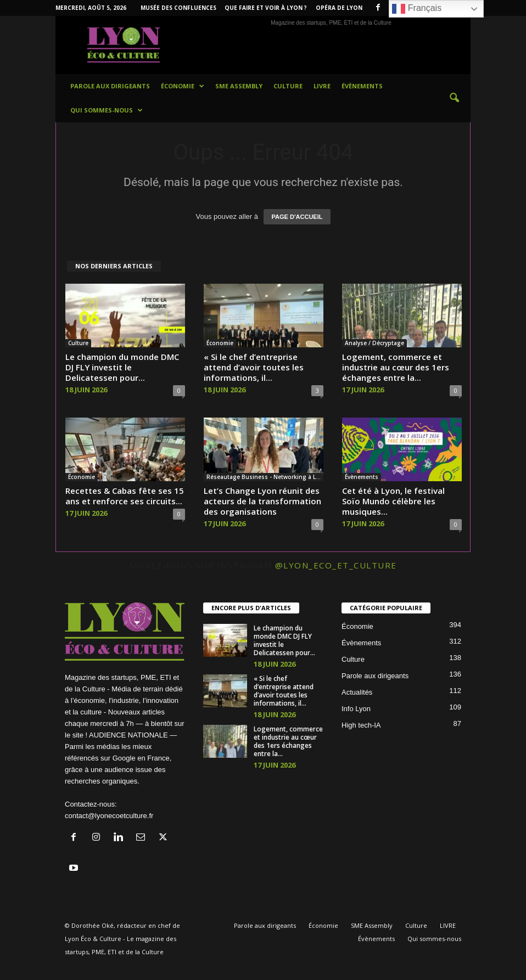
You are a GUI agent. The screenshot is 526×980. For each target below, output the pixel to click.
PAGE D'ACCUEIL (297, 217)
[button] (454, 98)
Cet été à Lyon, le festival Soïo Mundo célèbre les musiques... (393, 501)
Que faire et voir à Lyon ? (266, 8)
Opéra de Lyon (339, 8)
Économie (183, 86)
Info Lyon (356, 709)
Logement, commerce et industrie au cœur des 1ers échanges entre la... (396, 367)
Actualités (357, 692)
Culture (288, 86)
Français (417, 9)
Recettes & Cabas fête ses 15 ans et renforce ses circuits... (125, 496)
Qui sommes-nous (107, 110)
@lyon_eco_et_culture (336, 565)
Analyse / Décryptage (374, 343)
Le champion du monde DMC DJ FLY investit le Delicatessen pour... (122, 367)
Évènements (362, 86)
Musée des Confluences (178, 8)
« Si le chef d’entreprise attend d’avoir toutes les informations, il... (254, 367)
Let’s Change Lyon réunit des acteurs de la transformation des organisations (262, 501)
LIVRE (322, 86)
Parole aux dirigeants (110, 86)
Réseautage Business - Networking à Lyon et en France (265, 477)
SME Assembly (239, 86)
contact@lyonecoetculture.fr (109, 816)
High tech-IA (361, 725)
